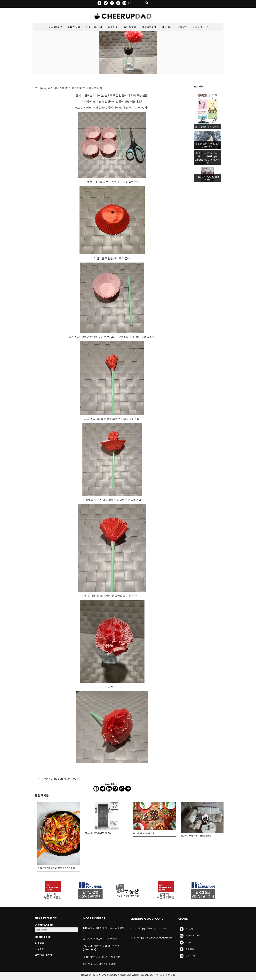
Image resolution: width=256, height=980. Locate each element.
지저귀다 (185, 942)
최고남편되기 (149, 27)
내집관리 (167, 27)
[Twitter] (103, 789)
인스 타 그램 (187, 956)
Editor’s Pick (43, 937)
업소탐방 (40, 943)
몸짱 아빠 (113, 27)
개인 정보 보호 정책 (165, 975)
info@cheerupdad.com (159, 938)
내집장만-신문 (200, 27)
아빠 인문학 (74, 27)
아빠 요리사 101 (94, 27)
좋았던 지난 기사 (43, 955)
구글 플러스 (186, 949)
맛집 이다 (40, 949)
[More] (128, 789)
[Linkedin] (109, 789)
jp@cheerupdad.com (154, 928)
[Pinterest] (115, 789)
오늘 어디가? (55, 27)
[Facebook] (96, 789)
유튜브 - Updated (189, 936)
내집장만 (182, 27)
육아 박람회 (130, 27)
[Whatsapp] (122, 789)
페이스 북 (186, 929)
